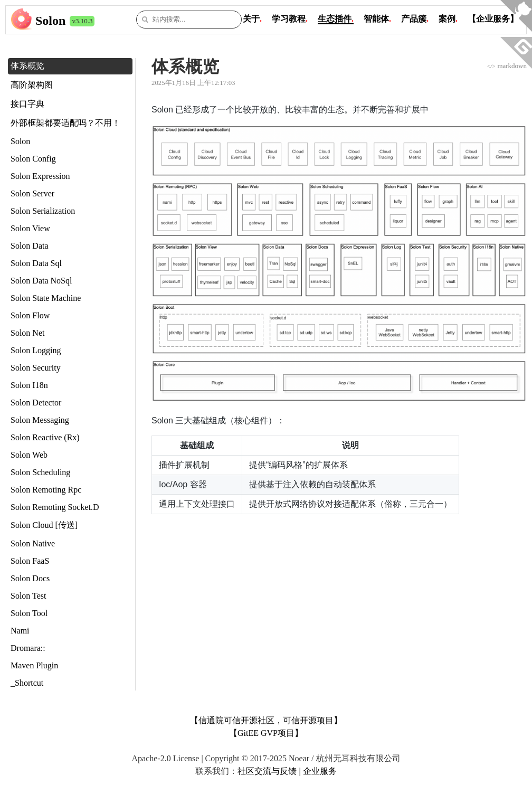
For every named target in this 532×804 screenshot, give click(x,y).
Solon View (30, 228)
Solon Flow (30, 315)
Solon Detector (36, 403)
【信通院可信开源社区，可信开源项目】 (266, 720)
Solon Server (32, 193)
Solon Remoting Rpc (46, 490)
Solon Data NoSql (41, 281)
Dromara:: (28, 648)
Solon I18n (29, 385)
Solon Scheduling (40, 472)
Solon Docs (30, 578)
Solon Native (33, 543)
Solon (50, 21)
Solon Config (33, 159)
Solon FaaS (30, 561)
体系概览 (27, 66)
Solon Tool (29, 613)
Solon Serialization (43, 211)
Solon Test (28, 596)
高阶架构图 (32, 85)
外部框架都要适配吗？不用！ (65, 123)
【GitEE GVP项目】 (266, 733)
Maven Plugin (34, 665)
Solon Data (30, 246)
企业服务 (320, 771)
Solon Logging (36, 350)
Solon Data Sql (36, 263)
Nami (20, 631)
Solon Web (29, 455)
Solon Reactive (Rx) (45, 437)
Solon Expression (40, 176)
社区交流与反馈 (267, 771)
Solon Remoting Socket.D (55, 507)
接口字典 (27, 104)
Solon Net (27, 333)
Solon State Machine (46, 298)
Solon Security (36, 368)
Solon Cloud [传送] (44, 525)
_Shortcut (27, 683)
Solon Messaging (40, 420)
